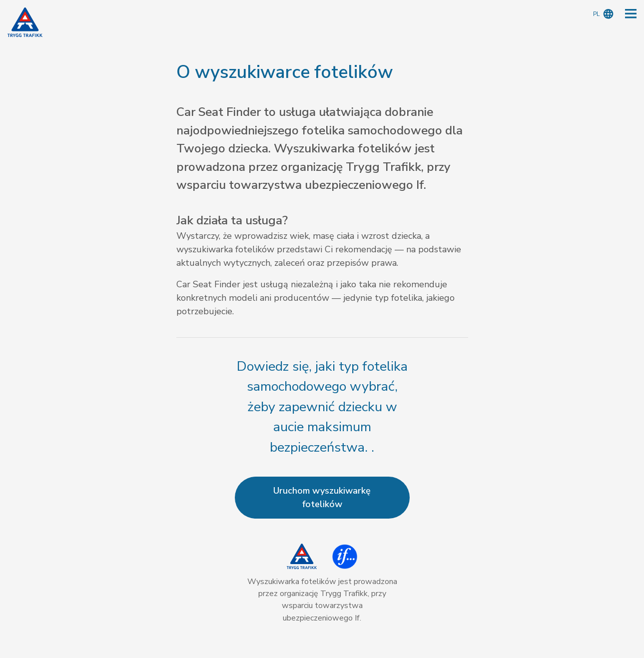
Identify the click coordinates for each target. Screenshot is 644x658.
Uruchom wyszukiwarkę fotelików (322, 497)
